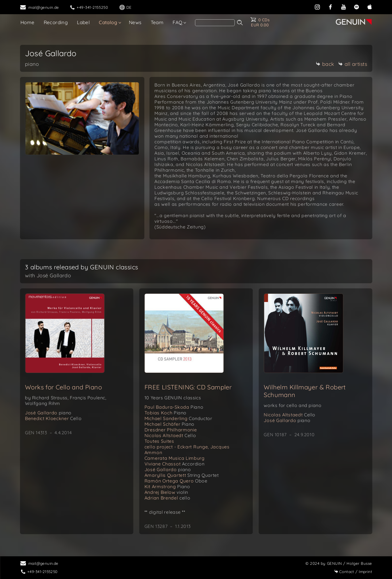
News (135, 22)
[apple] (370, 6)
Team (157, 22)
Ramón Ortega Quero (176, 481)
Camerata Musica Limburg (175, 458)
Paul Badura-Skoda (174, 407)
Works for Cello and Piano (63, 387)
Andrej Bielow (166, 492)
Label (83, 22)
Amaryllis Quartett (182, 475)
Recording (56, 22)
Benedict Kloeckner (53, 418)
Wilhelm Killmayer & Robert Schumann (305, 391)
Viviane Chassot (175, 464)
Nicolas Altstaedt (170, 435)
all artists (353, 64)
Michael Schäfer (169, 424)
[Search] (215, 23)
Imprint (353, 571)
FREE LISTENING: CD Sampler (188, 387)
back (325, 64)
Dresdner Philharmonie (171, 430)
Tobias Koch (165, 413)
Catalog (108, 22)
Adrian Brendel (167, 498)
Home (28, 22)
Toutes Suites (159, 441)
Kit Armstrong (167, 486)
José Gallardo (48, 413)
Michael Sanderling (178, 418)
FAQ (177, 22)
